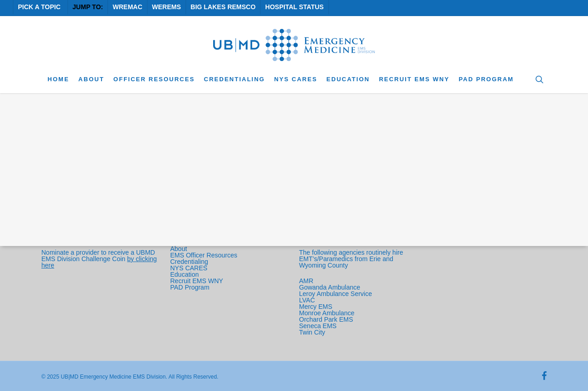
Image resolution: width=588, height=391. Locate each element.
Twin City (313, 332)
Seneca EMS (319, 326)
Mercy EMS (316, 307)
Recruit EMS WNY (198, 281)
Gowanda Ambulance (330, 287)
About (179, 249)
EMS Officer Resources (204, 255)
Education (185, 274)
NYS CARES (190, 268)
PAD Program (190, 287)
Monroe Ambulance (327, 313)
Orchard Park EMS (326, 319)
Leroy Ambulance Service (336, 294)
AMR (306, 281)
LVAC (308, 300)
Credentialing (189, 262)
